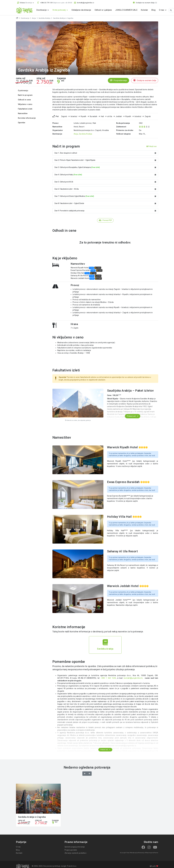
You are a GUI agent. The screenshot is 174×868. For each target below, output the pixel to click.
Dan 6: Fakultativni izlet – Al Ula (105, 189)
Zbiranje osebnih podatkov (76, 853)
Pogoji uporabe (71, 850)
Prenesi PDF (105, 220)
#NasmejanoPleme (152, 853)
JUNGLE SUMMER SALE (126, 10)
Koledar (144, 10)
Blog (153, 10)
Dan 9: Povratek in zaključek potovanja (105, 211)
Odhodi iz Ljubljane (103, 10)
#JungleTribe (125, 853)
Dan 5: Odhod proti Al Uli (105, 182)
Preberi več (133, 416)
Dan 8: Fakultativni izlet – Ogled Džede (105, 203)
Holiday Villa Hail (77, 273)
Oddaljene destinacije (81, 10)
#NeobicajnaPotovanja (137, 853)
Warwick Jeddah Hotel (80, 278)
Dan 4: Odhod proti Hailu (105, 175)
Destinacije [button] (42, 10)
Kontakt (19, 853)
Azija (34, 18)
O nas (18, 847)
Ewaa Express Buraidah (80, 270)
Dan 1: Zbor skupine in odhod (105, 153)
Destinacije (25, 18)
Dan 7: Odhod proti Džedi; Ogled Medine (105, 196)
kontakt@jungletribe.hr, (134, 678)
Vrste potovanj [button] (59, 10)
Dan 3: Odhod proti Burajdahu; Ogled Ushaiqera (105, 167)
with (154, 866)
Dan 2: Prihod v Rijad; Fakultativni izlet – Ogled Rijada (105, 160)
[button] (25, 3)
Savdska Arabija (44, 18)
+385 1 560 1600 (108, 678)
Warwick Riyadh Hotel (79, 268)
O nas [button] (162, 10)
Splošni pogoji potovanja (75, 847)
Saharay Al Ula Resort (80, 276)
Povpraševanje (118, 80)
